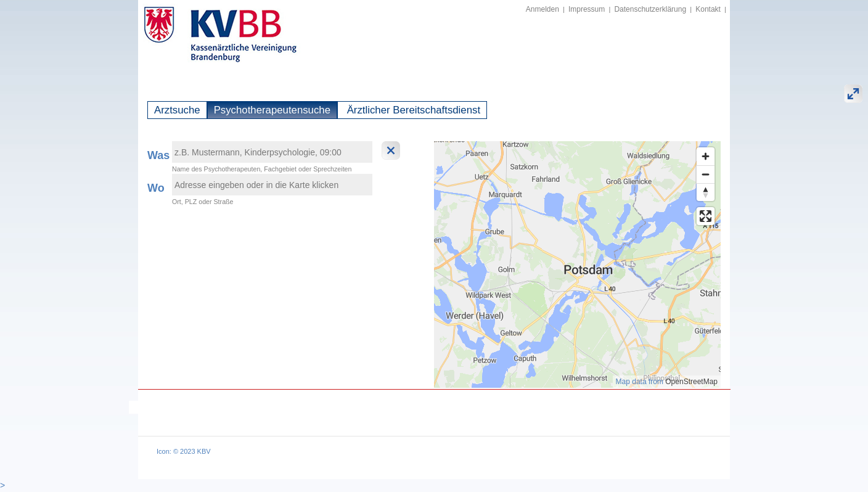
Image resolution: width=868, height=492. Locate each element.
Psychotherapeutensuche (272, 110)
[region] (577, 264)
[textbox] (272, 152)
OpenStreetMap (691, 382)
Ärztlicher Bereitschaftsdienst (412, 110)
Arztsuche (177, 110)
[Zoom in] (706, 156)
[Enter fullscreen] (706, 216)
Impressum (587, 9)
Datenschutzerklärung (650, 9)
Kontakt (708, 9)
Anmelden (542, 9)
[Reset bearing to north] (706, 192)
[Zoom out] (706, 174)
